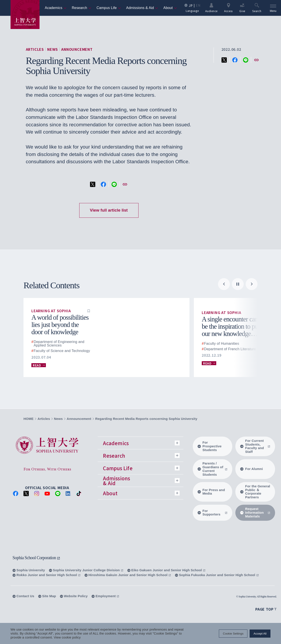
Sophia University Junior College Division (86, 570)
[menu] (273, 8)
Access (228, 8)
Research (82, 8)
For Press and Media (211, 492)
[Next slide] (252, 284)
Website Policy (74, 596)
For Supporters (213, 513)
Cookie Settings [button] (233, 634)
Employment (105, 596)
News (53, 49)
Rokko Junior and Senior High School (47, 575)
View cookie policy (67, 637)
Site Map (47, 596)
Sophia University (29, 570)
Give (242, 8)
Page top (266, 609)
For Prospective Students (210, 446)
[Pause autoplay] (238, 284)
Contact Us (23, 596)
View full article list (109, 210)
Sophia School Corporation (36, 558)
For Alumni (251, 469)
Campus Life (109, 8)
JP (191, 5)
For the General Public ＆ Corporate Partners (255, 492)
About (170, 8)
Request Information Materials (255, 512)
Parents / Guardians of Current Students (213, 469)
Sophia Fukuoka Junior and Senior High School (217, 575)
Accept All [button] (260, 634)
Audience (211, 8)
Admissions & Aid (142, 8)
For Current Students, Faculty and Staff (255, 446)
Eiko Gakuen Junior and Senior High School (166, 570)
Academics (56, 8)
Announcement (77, 49)
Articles (35, 49)
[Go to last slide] (224, 284)
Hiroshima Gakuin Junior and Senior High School (128, 575)
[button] (89, 311)
